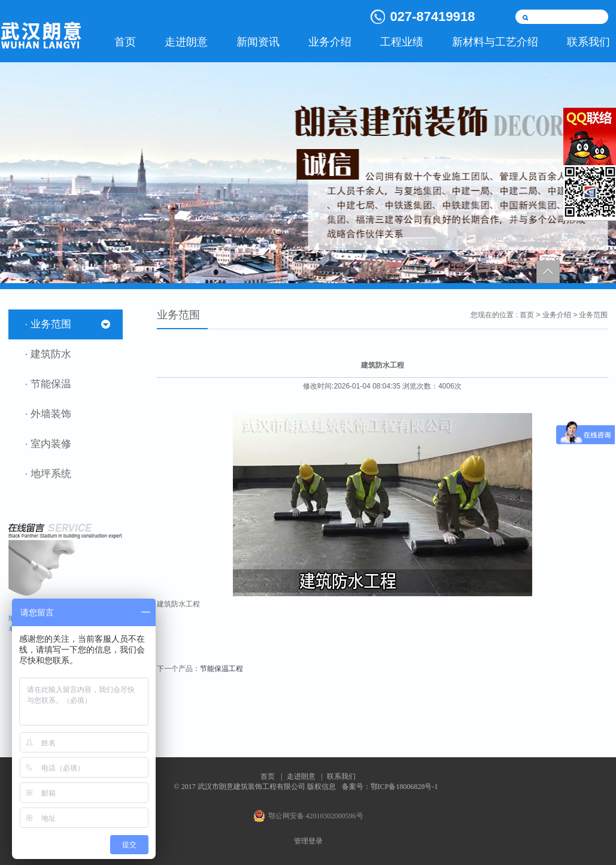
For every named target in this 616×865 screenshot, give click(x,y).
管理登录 (308, 841)
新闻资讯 (258, 42)
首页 (125, 42)
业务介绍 (330, 42)
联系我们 (341, 776)
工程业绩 (402, 42)
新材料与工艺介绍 (495, 42)
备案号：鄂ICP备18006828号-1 (390, 787)
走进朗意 (186, 42)
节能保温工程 (221, 669)
